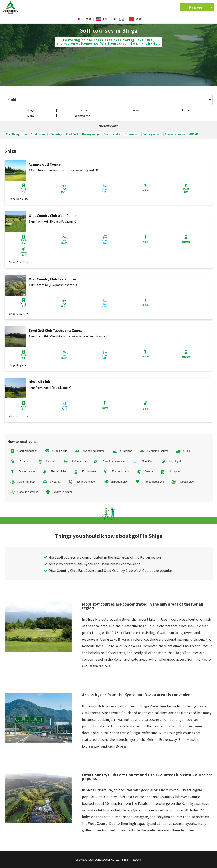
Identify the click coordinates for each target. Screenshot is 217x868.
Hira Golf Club (39, 382)
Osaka (135, 110)
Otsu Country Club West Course (53, 216)
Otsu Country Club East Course (52, 279)
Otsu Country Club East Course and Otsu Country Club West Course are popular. (110, 570)
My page (200, 7)
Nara (31, 116)
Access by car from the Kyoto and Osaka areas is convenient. (93, 564)
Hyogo (187, 110)
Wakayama (83, 116)
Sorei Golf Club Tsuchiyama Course (56, 330)
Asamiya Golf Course (45, 164)
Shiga (31, 110)
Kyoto (83, 110)
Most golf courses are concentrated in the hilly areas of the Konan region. (104, 557)
